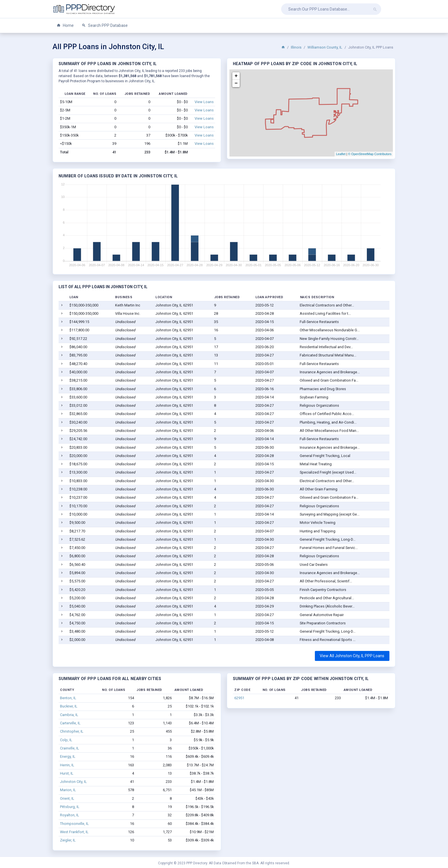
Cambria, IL (69, 715)
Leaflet (341, 154)
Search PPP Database (105, 26)
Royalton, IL (70, 815)
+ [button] (236, 76)
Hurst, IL (67, 773)
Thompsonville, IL (74, 824)
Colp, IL (66, 740)
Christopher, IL (72, 731)
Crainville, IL (70, 748)
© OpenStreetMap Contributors (370, 154)
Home (65, 26)
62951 (239, 698)
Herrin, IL (67, 765)
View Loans (204, 102)
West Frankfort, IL (74, 832)
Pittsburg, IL (70, 807)
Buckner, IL (69, 706)
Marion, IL (68, 790)
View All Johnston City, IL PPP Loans (352, 656)
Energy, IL (68, 756)
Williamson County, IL (325, 47)
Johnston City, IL (73, 782)
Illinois (296, 47)
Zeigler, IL (68, 840)
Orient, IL (67, 798)
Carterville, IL (70, 723)
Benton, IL (68, 698)
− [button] (236, 83)
